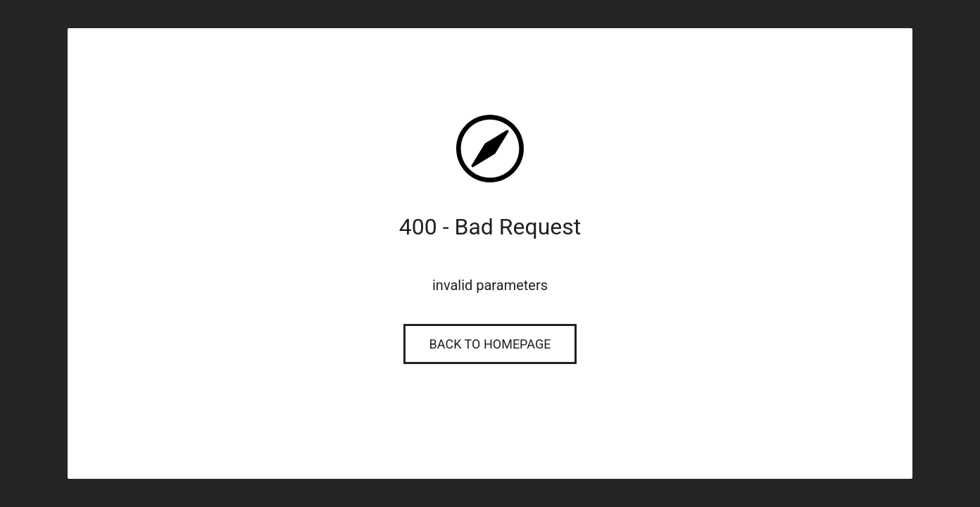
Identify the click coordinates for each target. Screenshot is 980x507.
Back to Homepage (490, 344)
